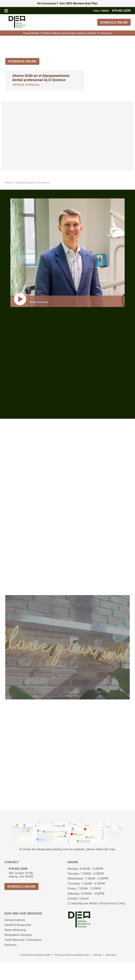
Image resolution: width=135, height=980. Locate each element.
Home (9, 183)
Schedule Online (113, 22)
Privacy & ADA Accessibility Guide (72, 955)
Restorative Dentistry (18, 935)
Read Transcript (39, 302)
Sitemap (98, 955)
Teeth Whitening (15, 930)
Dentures (10, 945)
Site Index (111, 955)
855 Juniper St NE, (38, 875)
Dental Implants (15, 920)
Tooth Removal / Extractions (23, 940)
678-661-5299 (18, 869)
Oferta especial (27, 85)
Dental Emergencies (18, 925)
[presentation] (67, 842)
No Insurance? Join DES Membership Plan (68, 3)
